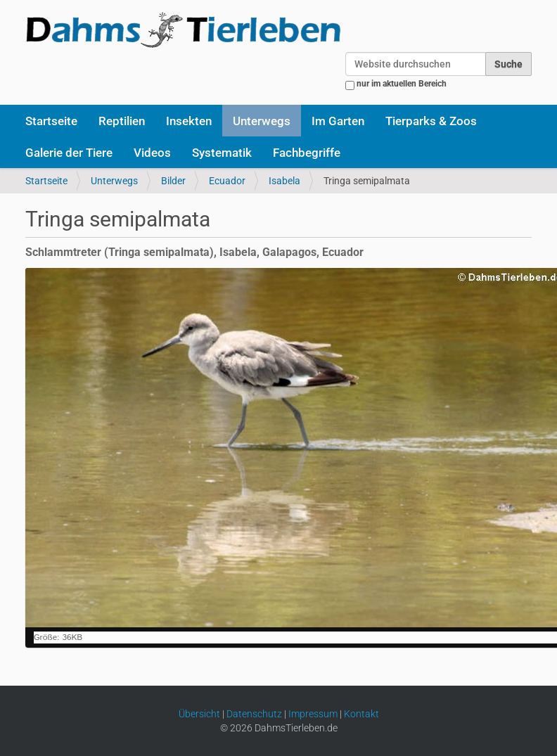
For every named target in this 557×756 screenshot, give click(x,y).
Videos (152, 153)
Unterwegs (262, 121)
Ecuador (227, 181)
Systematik (222, 153)
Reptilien (122, 121)
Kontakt (361, 714)
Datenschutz (254, 714)
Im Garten (338, 121)
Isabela (284, 181)
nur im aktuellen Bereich (402, 84)
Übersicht (199, 714)
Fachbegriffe (307, 153)
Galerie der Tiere (69, 153)
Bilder (173, 181)
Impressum (313, 714)
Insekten (189, 121)
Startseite (51, 121)
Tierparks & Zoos (431, 121)
